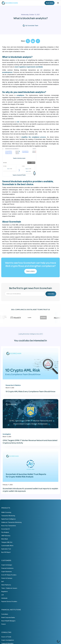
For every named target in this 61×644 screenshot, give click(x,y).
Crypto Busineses (7, 572)
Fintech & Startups (7, 578)
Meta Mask (5, 539)
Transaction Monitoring (8, 516)
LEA (3, 595)
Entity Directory (25, 200)
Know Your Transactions (9, 526)
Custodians (5, 614)
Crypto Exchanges (7, 565)
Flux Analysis (5, 532)
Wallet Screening (6, 512)
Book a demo (31, 271)
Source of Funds (6, 637)
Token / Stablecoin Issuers (9, 588)
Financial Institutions (7, 568)
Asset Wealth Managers (8, 621)
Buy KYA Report (6, 552)
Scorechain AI (5, 529)
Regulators (5, 592)
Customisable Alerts (7, 546)
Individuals (4, 598)
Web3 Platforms (6, 585)
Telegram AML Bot (7, 542)
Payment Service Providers (9, 601)
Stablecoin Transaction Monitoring (11, 522)
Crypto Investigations (8, 640)
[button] (58, 3)
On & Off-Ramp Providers (9, 575)
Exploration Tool (6, 549)
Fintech (3, 624)
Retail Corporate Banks (8, 617)
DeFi (3, 582)
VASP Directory (6, 536)
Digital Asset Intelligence (9, 519)
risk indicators (15, 200)
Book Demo (50, 3)
